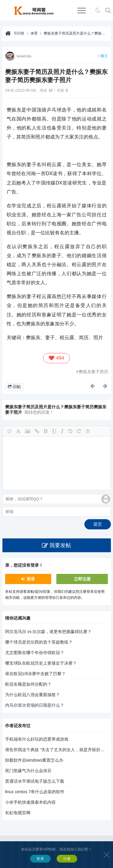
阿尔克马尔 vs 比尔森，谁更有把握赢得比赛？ (49, 632)
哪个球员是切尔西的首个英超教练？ (39, 642)
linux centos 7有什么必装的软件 (35, 792)
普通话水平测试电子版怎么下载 (35, 781)
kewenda (24, 56)
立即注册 (82, 579)
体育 (34, 33)
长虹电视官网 (18, 813)
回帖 (17, 387)
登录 (31, 579)
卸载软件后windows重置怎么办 (34, 760)
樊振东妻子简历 (93, 372)
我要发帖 (60, 545)
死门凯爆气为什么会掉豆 (28, 771)
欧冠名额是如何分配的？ (28, 684)
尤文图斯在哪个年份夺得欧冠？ (35, 653)
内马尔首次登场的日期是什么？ (35, 705)
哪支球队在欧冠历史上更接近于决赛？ (41, 663)
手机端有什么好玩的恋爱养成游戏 (37, 739)
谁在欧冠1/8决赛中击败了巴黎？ (35, 674)
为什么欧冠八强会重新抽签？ (33, 695)
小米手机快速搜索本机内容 (30, 802)
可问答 (19, 33)
